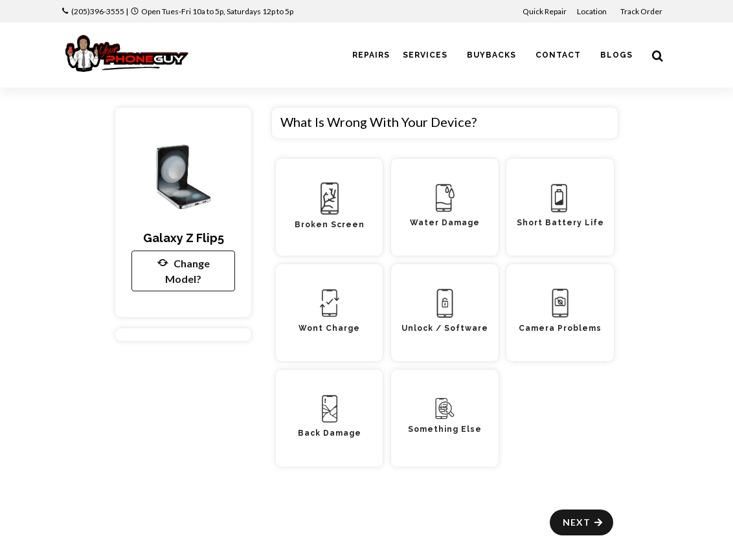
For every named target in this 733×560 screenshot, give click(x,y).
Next (583, 522)
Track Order (642, 11)
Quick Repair (545, 11)
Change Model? (184, 270)
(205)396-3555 (98, 11)
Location (592, 11)
